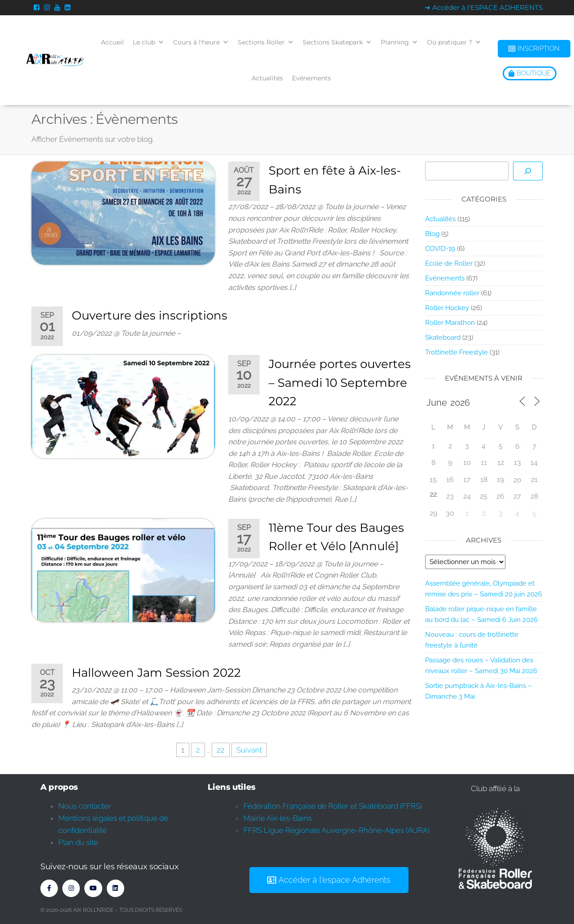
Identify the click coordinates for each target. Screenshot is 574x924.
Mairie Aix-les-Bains (278, 818)
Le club (148, 42)
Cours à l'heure (201, 42)
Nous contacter (85, 806)
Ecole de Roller (449, 263)
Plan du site (78, 842)
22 (221, 750)
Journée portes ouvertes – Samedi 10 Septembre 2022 (340, 383)
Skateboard (443, 337)
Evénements (311, 78)
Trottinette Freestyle (457, 352)
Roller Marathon (450, 323)
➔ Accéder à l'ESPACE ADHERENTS (484, 7)
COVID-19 (440, 249)
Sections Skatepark (337, 42)
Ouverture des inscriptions (150, 315)
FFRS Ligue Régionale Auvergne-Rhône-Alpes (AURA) (337, 830)
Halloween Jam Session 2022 (156, 673)
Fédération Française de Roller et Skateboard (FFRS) (333, 806)
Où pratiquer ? (454, 42)
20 (517, 480)
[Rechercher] (528, 171)
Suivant (249, 750)
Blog (432, 234)
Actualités (267, 78)
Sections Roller (266, 42)
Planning (399, 42)
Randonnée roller (452, 293)
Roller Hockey (447, 308)
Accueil (112, 42)
